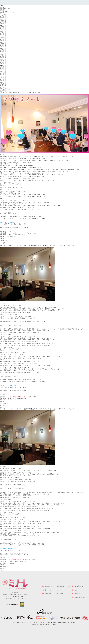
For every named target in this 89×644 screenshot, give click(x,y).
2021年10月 (3, 72)
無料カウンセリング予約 (7, 12)
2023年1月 (3, 55)
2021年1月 (3, 83)
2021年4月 (3, 80)
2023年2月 (3, 54)
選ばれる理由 (48, 586)
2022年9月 (3, 59)
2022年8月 (3, 60)
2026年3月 (3, 17)
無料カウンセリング (79, 597)
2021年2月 (3, 82)
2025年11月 (3, 22)
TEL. (15, 597)
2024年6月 (3, 40)
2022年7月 (3, 62)
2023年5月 (3, 52)
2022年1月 (3, 69)
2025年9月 (3, 24)
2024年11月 (3, 36)
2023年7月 (3, 49)
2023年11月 (3, 46)
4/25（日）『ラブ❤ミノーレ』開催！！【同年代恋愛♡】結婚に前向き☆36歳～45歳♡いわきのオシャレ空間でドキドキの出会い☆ (37, 246)
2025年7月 (3, 26)
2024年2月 (3, 42)
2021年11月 (3, 71)
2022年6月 (3, 63)
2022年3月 (3, 66)
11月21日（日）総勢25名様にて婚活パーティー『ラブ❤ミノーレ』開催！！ (21, 93)
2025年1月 (3, 34)
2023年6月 (3, 51)
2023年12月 (3, 45)
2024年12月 (3, 35)
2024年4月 (3, 41)
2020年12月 (3, 85)
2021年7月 (3, 76)
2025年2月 (3, 32)
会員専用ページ (78, 594)
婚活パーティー (48, 590)
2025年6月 (3, 28)
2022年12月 (3, 57)
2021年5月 (3, 78)
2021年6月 (3, 77)
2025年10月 (3, 23)
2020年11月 (3, 86)
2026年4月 (3, 15)
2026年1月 (3, 19)
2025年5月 (3, 29)
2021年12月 (3, 70)
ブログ (2, 91)
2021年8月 (3, 75)
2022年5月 (3, 64)
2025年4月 (3, 30)
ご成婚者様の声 (4, 90)
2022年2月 (3, 68)
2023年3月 (3, 53)
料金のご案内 (4, 11)
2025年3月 (3, 31)
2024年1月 (3, 43)
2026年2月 (3, 18)
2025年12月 (3, 20)
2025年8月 (3, 25)
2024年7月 (3, 38)
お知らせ (3, 89)
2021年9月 (3, 74)
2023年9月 (3, 47)
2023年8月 (3, 48)
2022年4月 (3, 65)
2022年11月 (3, 58)
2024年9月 (3, 37)
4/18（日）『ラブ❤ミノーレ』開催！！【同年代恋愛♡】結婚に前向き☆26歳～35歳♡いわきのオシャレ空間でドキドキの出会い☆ (37, 409)
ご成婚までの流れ (5, 9)
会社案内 (3, 10)
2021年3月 (3, 81)
